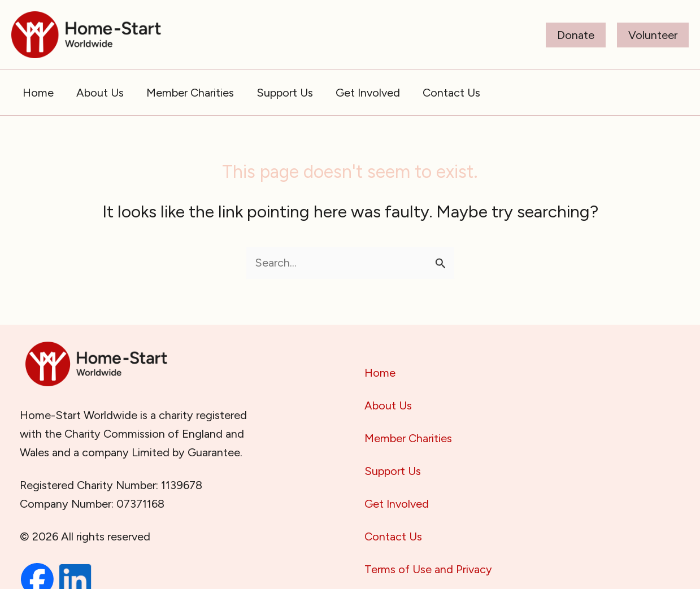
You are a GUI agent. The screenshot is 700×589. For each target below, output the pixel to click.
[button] (576, 35)
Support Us (393, 471)
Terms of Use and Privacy (428, 569)
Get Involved (397, 504)
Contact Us (393, 536)
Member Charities (408, 438)
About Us (388, 405)
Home (380, 373)
